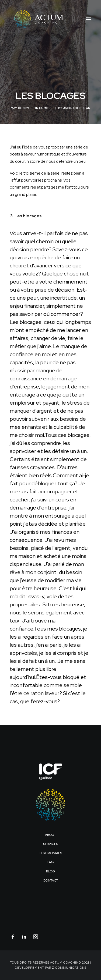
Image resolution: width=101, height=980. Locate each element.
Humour (46, 108)
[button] (89, 19)
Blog (50, 871)
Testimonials (50, 853)
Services (50, 844)
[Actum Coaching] (36, 19)
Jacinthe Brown (77, 108)
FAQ (50, 862)
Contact (50, 880)
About (50, 835)
